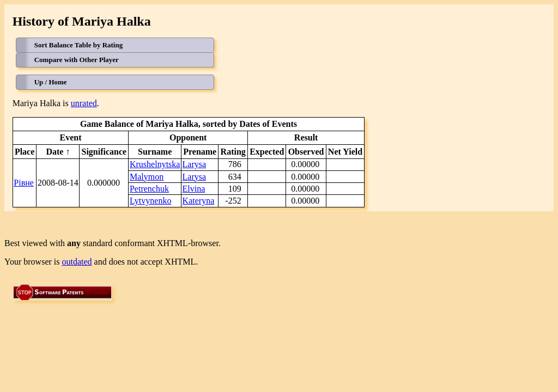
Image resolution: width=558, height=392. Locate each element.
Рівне (24, 183)
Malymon (147, 177)
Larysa (195, 164)
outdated (77, 262)
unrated (84, 103)
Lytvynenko (150, 201)
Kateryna (199, 201)
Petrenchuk (149, 189)
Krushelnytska (155, 164)
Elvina (194, 189)
